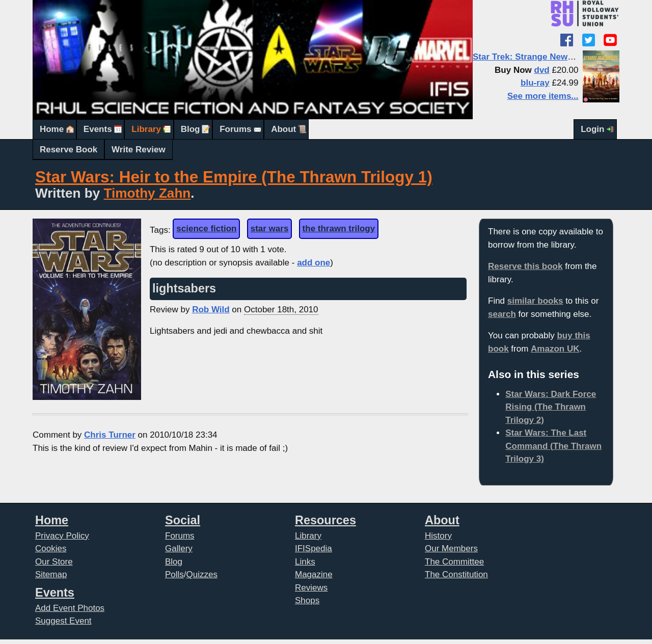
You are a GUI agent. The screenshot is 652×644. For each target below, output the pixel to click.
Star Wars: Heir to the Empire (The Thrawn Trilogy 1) (234, 177)
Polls (174, 574)
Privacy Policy (62, 536)
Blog (191, 129)
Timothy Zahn (147, 193)
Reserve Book (69, 150)
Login (592, 129)
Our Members (451, 548)
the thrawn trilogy (339, 229)
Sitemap (51, 574)
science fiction (206, 229)
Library (146, 129)
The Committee (454, 562)
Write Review (139, 150)
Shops (307, 600)
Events (98, 129)
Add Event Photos (70, 608)
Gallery (179, 548)
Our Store (54, 562)
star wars (270, 229)
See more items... (543, 96)
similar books (535, 301)
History (438, 536)
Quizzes (202, 574)
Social (183, 520)
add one (314, 263)
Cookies (51, 548)
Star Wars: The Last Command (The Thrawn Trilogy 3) (553, 446)
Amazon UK (555, 349)
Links (305, 562)
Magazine (314, 574)
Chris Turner (110, 435)
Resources (325, 520)
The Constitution (456, 574)
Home (52, 129)
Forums (235, 129)
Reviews (311, 588)
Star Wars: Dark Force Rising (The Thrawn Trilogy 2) (551, 407)
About (283, 129)
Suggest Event (63, 621)
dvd (542, 70)
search (502, 314)
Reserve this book (525, 266)
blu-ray (535, 83)
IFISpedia (314, 548)
